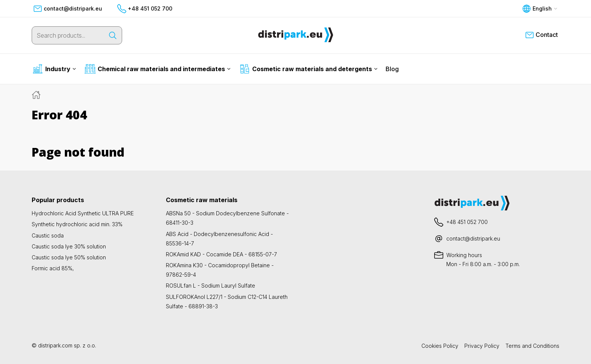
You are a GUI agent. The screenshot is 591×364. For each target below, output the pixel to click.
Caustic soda (48, 235)
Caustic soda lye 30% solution (69, 246)
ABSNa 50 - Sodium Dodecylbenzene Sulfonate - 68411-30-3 (227, 218)
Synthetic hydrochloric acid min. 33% (77, 224)
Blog (392, 69)
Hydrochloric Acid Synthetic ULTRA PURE (83, 213)
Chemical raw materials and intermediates (158, 69)
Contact (541, 35)
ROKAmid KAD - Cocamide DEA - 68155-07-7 (221, 254)
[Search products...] (68, 35)
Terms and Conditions (532, 346)
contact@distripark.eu (68, 9)
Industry (54, 69)
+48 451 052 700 (145, 9)
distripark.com (55, 345)
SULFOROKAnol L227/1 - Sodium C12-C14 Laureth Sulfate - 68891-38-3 (227, 302)
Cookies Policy (440, 346)
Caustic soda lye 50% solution (69, 257)
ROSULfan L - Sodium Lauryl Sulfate (211, 286)
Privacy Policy (482, 346)
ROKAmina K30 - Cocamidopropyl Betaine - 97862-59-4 (220, 270)
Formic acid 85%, (53, 268)
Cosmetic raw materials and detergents (308, 69)
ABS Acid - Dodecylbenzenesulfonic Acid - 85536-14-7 (219, 239)
